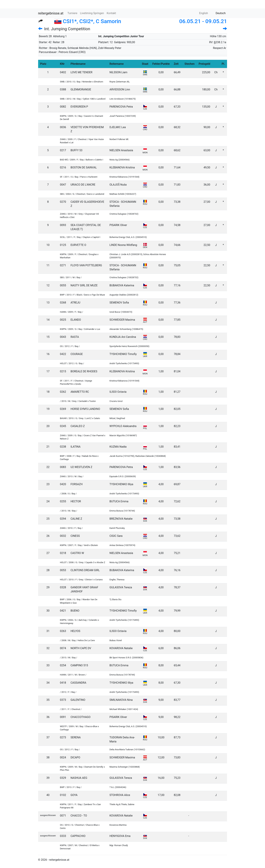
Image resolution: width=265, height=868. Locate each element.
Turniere (72, 13)
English (201, 13)
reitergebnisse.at (51, 13)
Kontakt (111, 13)
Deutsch (219, 13)
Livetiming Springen (92, 13)
